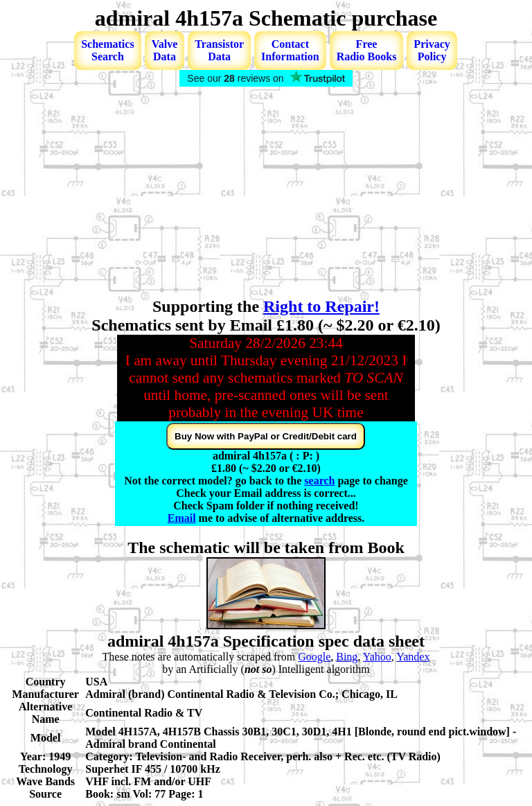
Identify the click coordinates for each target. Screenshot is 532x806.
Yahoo (377, 657)
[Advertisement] (266, 193)
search (319, 481)
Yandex (413, 657)
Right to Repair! (321, 306)
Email (182, 518)
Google (314, 657)
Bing (347, 657)
